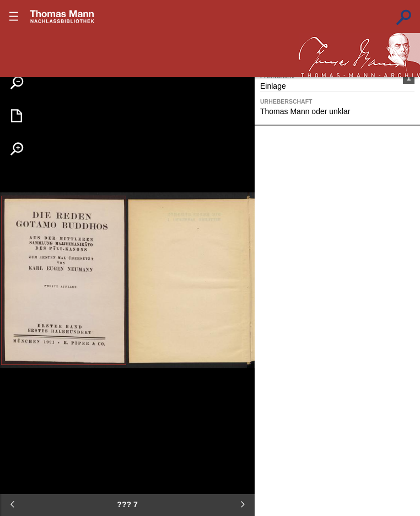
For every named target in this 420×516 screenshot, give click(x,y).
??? (62, 17)
